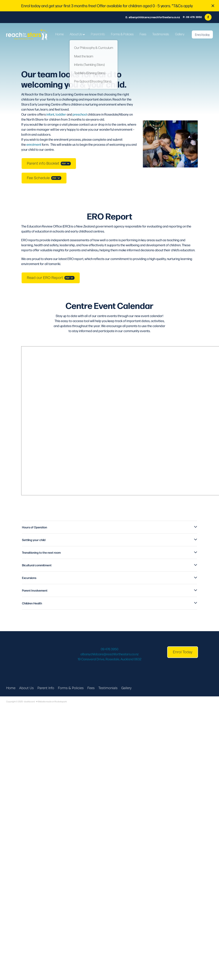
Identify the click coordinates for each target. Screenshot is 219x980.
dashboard (29, 701)
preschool (80, 114)
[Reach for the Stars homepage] (27, 35)
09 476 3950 (110, 649)
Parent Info (98, 34)
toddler (61, 114)
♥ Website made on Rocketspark (51, 701)
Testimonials (161, 34)
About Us (77, 34)
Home (59, 34)
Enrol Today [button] (183, 652)
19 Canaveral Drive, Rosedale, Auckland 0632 (110, 659)
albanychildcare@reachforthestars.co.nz (154, 17)
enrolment (34, 144)
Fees (143, 34)
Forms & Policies (122, 34)
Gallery (180, 34)
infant (50, 114)
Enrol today (202, 35)
